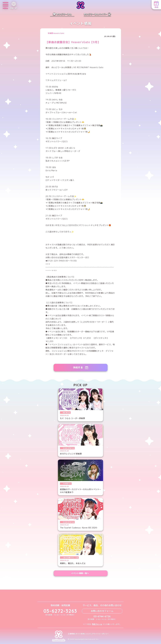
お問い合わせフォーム (102, 611)
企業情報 (71, 634)
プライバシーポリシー (100, 634)
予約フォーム (97, 624)
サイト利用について (83, 634)
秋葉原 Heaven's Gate (56, 33)
